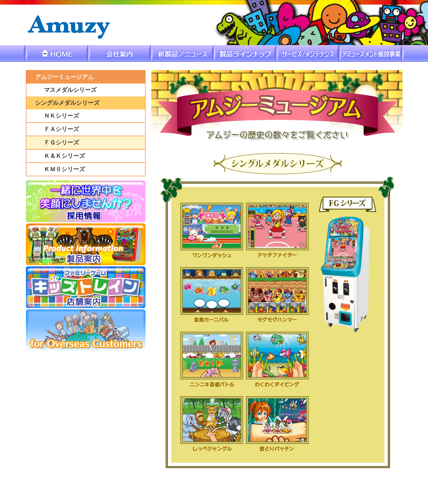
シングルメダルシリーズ (67, 103)
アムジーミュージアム (64, 77)
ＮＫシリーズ (61, 116)
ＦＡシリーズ (61, 129)
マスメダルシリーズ (70, 90)
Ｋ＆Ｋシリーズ (64, 156)
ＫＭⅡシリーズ (64, 169)
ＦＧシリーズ (61, 143)
